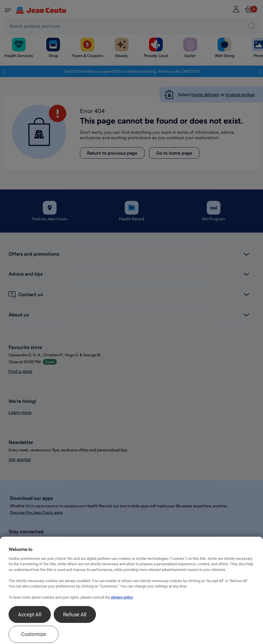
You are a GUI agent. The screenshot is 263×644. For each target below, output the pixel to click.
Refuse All (75, 614)
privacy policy (122, 597)
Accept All (30, 614)
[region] (131, 590)
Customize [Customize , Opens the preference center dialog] (34, 634)
